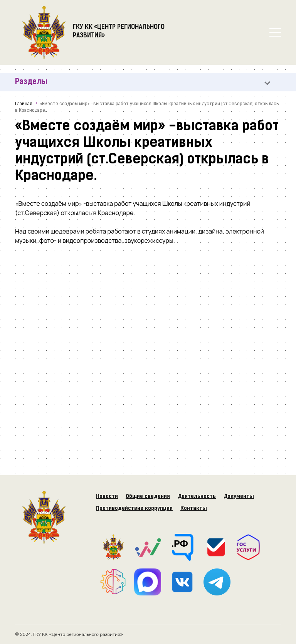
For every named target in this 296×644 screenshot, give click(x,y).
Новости (107, 497)
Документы (239, 497)
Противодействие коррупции (134, 509)
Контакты (194, 509)
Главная (24, 104)
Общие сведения (148, 497)
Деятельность (197, 497)
